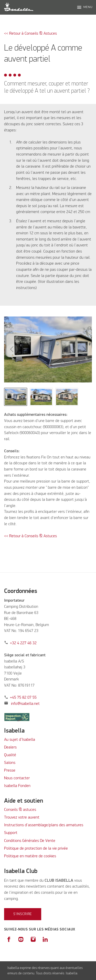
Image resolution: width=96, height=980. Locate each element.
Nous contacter (17, 778)
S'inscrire (23, 914)
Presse (10, 771)
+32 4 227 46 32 (23, 643)
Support (11, 833)
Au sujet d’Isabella (20, 740)
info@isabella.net (25, 704)
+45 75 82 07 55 (23, 698)
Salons (10, 763)
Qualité (10, 755)
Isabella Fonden (17, 786)
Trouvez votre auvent (22, 818)
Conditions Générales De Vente (30, 841)
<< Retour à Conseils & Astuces (30, 34)
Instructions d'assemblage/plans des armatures (44, 825)
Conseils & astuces (20, 810)
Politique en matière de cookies (30, 856)
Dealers (10, 747)
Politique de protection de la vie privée (36, 849)
